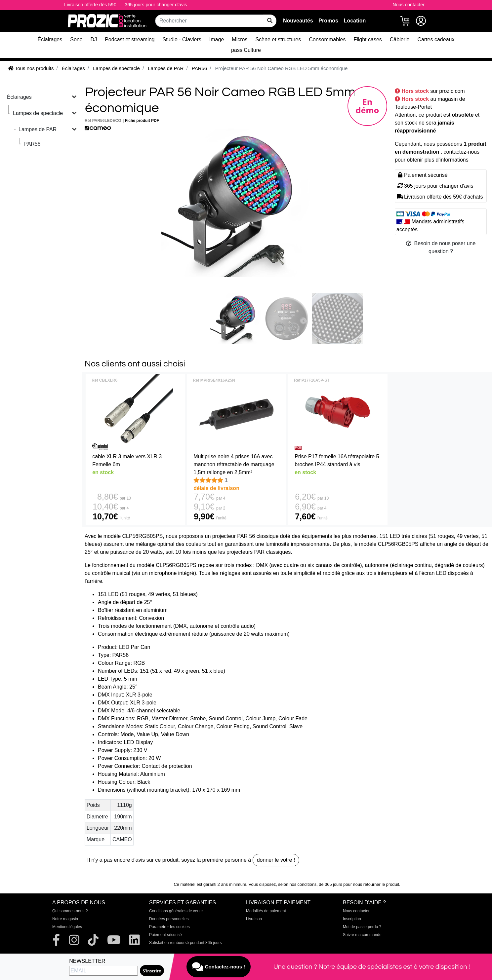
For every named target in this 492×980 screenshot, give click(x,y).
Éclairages (50, 39)
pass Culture (246, 50)
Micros (240, 39)
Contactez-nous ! (219, 967)
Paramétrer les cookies (169, 927)
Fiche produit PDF (142, 121)
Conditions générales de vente (176, 911)
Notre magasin (65, 919)
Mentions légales (67, 927)
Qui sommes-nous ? (70, 911)
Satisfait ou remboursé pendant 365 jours (185, 943)
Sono (76, 39)
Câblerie (400, 39)
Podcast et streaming (130, 39)
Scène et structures (278, 39)
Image (217, 39)
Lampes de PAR (38, 129)
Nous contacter (409, 5)
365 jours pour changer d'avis (156, 5)
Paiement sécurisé (165, 935)
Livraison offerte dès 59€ (90, 5)
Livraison (254, 919)
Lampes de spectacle (38, 113)
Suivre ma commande (362, 935)
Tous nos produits (31, 68)
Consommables (327, 39)
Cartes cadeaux (436, 39)
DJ (94, 39)
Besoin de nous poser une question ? (441, 247)
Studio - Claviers (182, 39)
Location (355, 21)
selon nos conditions (297, 884)
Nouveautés (298, 21)
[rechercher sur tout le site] (270, 21)
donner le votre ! (276, 860)
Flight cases (368, 39)
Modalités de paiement (266, 911)
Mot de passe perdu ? (362, 927)
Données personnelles (169, 919)
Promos (328, 21)
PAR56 (32, 144)
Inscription (352, 919)
